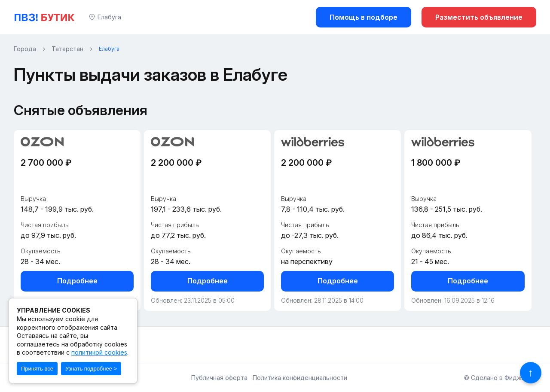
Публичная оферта (219, 378)
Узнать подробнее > (91, 369)
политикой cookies (99, 352)
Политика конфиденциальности (300, 378)
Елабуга (109, 17)
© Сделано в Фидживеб (500, 378)
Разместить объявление (479, 17)
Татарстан (67, 49)
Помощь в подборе (364, 17)
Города (25, 49)
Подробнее (77, 281)
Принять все (37, 369)
